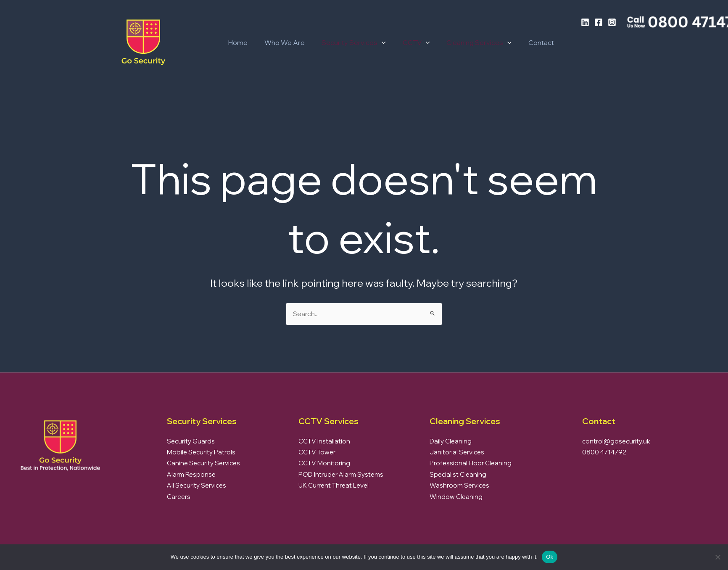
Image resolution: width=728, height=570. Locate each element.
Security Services (345, 42)
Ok (550, 557)
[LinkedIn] (585, 22)
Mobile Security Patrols (201, 452)
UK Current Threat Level (334, 485)
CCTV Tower (317, 452)
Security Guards (191, 441)
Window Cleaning (456, 497)
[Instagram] (612, 22)
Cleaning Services (464, 42)
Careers (179, 497)
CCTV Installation (324, 441)
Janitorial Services (457, 452)
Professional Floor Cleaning (471, 463)
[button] (373, 42)
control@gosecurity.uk (616, 441)
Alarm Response (191, 474)
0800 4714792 (604, 452)
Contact (523, 42)
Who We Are (280, 42)
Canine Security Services (203, 463)
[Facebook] (599, 22)
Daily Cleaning (451, 441)
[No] (717, 557)
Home (236, 42)
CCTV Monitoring (324, 463)
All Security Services (197, 485)
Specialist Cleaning (458, 474)
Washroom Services (459, 485)
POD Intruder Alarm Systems (341, 474)
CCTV (405, 42)
